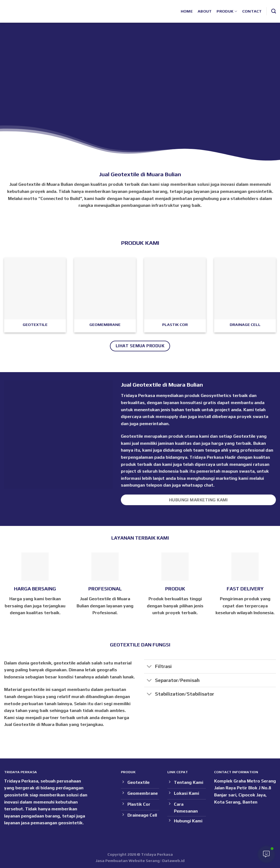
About (205, 11)
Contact (252, 11)
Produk (227, 11)
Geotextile (244, 436)
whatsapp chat (198, 485)
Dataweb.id (173, 861)
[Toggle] (149, 667)
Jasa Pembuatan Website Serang (128, 861)
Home (187, 11)
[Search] (274, 11)
